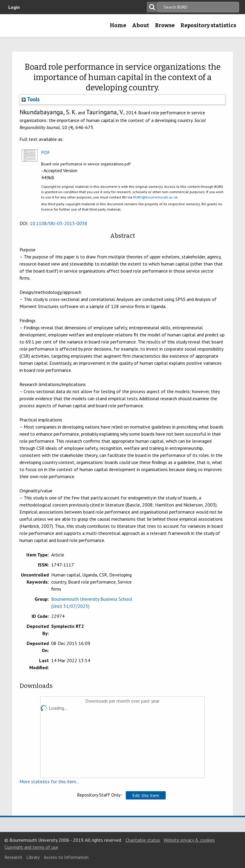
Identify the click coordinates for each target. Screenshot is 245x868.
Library (33, 857)
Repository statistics (208, 25)
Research (13, 857)
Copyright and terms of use (31, 847)
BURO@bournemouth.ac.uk (155, 197)
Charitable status (143, 840)
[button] (146, 795)
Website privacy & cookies (189, 840)
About (141, 25)
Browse (165, 25)
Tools (31, 99)
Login (14, 7)
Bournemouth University (14, 27)
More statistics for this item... (49, 781)
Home (118, 25)
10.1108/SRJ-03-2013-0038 (59, 223)
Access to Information (66, 857)
